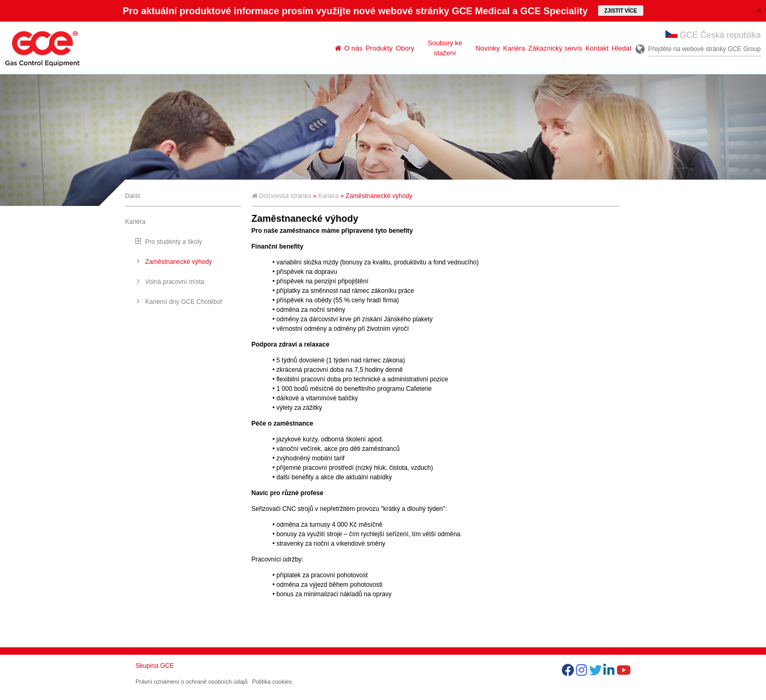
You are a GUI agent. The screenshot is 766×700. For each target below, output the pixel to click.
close (759, 10)
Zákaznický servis (555, 48)
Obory (405, 48)
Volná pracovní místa (175, 282)
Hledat (622, 48)
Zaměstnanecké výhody (179, 262)
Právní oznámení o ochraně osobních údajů (192, 682)
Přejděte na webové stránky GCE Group (704, 49)
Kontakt (597, 48)
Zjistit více (621, 11)
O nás (354, 48)
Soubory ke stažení (445, 48)
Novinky (488, 48)
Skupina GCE (155, 666)
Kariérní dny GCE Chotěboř (184, 302)
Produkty (379, 48)
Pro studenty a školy (174, 242)
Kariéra (514, 48)
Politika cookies (272, 682)
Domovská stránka (282, 196)
